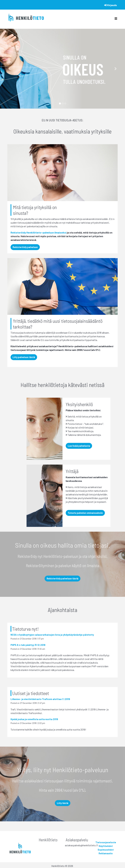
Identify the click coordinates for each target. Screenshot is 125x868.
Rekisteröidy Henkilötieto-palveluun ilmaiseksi (38, 232)
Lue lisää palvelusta (79, 446)
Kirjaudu (111, 5)
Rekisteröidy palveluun (25, 247)
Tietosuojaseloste (106, 842)
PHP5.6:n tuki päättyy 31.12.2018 (28, 645)
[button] (9, 69)
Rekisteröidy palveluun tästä (62, 579)
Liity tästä (63, 803)
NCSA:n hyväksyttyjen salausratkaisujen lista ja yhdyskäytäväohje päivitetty (52, 635)
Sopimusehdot (106, 850)
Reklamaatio (106, 853)
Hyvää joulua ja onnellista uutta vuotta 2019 (34, 719)
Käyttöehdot (106, 846)
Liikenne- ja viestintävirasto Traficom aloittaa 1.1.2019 (40, 699)
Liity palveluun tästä (24, 357)
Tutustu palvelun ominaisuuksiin (85, 513)
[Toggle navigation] (116, 19)
